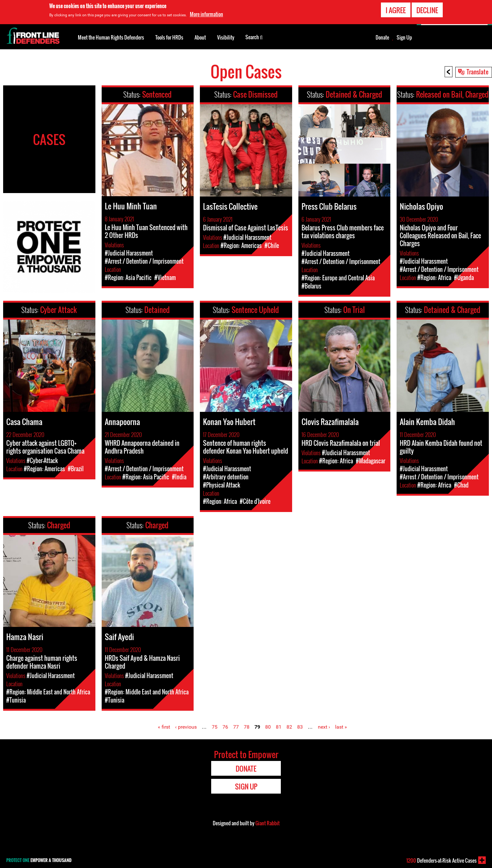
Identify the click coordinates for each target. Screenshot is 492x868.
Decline (427, 10)
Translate (478, 72)
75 (215, 727)
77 (236, 727)
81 (279, 727)
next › (324, 727)
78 (247, 727)
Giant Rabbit (267, 823)
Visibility (226, 37)
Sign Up (404, 37)
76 (225, 727)
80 (268, 727)
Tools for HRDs (169, 37)
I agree (396, 10)
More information (206, 14)
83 (300, 727)
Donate (382, 37)
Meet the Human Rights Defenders (111, 37)
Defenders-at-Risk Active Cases (441, 860)
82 (289, 727)
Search (254, 37)
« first (164, 727)
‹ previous (186, 727)
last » (341, 727)
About (200, 37)
